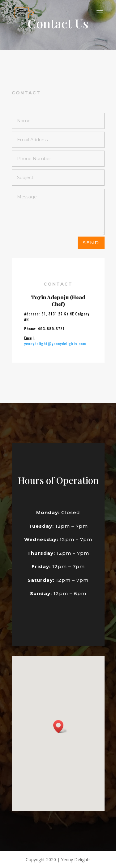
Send (91, 243)
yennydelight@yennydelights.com (55, 374)
